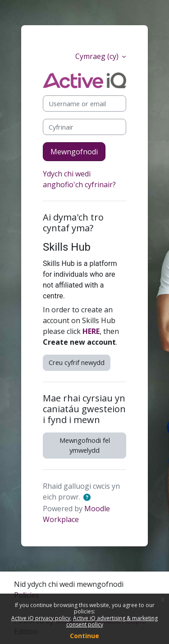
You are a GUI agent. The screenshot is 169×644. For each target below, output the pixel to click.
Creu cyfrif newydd (77, 362)
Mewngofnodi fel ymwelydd (85, 445)
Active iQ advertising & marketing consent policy (112, 621)
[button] (89, 498)
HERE (91, 331)
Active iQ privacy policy (41, 618)
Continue (84, 636)
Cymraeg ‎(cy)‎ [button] (98, 56)
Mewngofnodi (74, 152)
